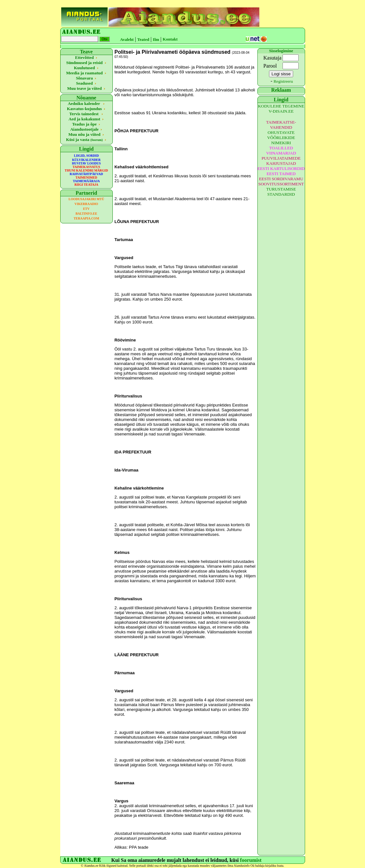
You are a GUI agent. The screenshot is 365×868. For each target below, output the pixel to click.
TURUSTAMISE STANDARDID (281, 192)
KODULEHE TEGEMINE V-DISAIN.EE (281, 109)
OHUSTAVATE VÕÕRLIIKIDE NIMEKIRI (281, 138)
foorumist (251, 860)
